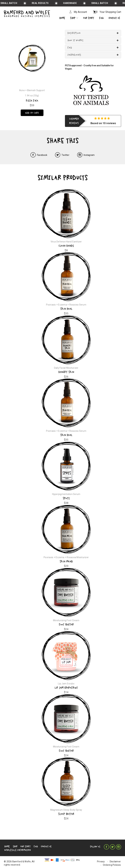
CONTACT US (114, 18)
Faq (101, 18)
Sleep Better (66, 814)
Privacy (101, 859)
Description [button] (74, 33)
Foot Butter (66, 625)
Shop (74, 18)
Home (62, 18)
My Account (80, 12)
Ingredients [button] (74, 55)
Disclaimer (116, 859)
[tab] (93, 33)
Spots (66, 498)
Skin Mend (66, 561)
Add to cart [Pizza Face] (32, 113)
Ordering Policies (112, 862)
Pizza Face (32, 101)
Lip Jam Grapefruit (66, 688)
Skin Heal (66, 309)
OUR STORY (89, 18)
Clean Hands (66, 246)
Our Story (23, 846)
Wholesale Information (62, 846)
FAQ (32, 846)
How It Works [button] (76, 40)
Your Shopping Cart (108, 12)
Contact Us (42, 846)
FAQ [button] (70, 48)
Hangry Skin (66, 372)
